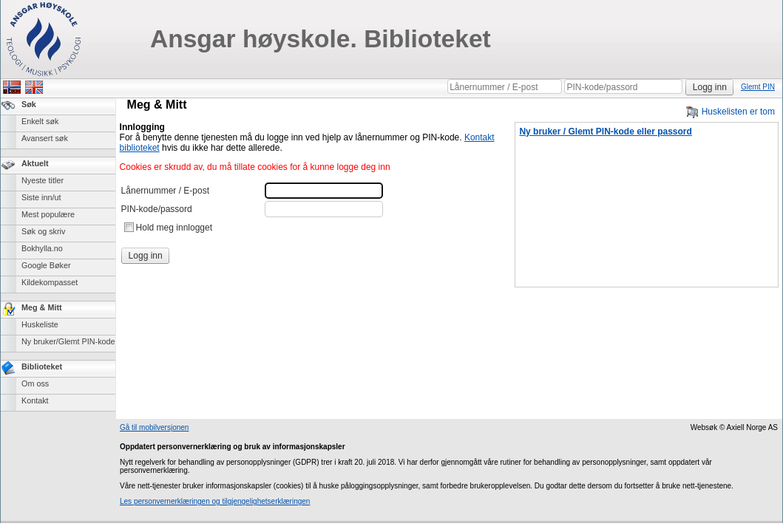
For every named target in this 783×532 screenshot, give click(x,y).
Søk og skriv (43, 231)
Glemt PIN (758, 87)
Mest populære (48, 214)
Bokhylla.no (42, 248)
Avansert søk (45, 138)
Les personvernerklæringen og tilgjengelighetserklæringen (215, 501)
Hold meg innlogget (174, 228)
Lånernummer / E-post (165, 191)
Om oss (35, 383)
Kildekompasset (50, 282)
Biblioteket (42, 366)
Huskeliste (40, 324)
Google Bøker (46, 265)
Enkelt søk (40, 121)
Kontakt (35, 400)
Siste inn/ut (41, 197)
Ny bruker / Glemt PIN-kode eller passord (605, 132)
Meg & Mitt (42, 307)
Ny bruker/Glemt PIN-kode (68, 341)
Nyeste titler (43, 180)
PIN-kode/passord (157, 209)
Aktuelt (35, 163)
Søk (29, 104)
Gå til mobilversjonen (154, 427)
